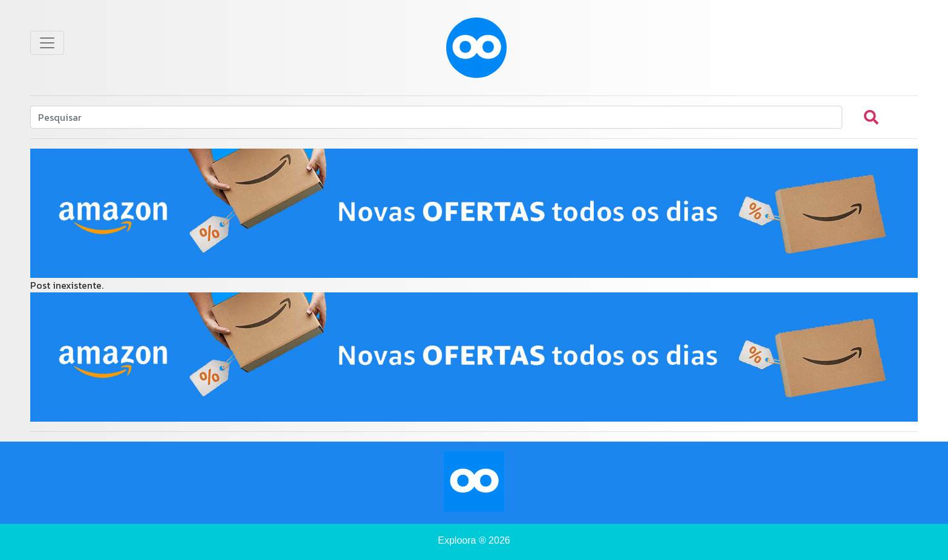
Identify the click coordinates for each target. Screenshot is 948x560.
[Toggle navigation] (47, 43)
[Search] (436, 117)
